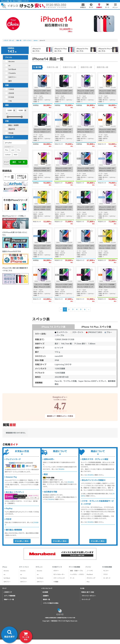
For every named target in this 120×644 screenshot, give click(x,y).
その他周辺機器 (107, 567)
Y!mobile (12, 73)
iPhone (5, 567)
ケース (72, 578)
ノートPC (90, 571)
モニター (106, 571)
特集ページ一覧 (9, 599)
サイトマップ (86, 599)
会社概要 (45, 592)
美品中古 (12, 129)
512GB (11, 97)
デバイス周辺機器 (74, 567)
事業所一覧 (46, 599)
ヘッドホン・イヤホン (77, 574)
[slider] (8, 117)
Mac (88, 582)
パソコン (88, 567)
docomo (11, 61)
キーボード (107, 578)
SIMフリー (12, 77)
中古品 (11, 133)
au (9, 65)
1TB (10, 101)
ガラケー (56, 571)
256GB (11, 93)
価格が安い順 (86, 67)
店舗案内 (46, 596)
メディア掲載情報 (10, 596)
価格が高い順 (102, 67)
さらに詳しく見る (22, 541)
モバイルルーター (59, 574)
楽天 (10, 81)
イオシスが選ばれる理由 (51, 603)
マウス (105, 574)
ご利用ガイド (8, 592)
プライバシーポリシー (89, 596)
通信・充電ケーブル (76, 571)
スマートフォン (24, 567)
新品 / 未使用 (13, 125)
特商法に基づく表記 (88, 592)
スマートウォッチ (59, 578)
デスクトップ (91, 578)
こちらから (61, 469)
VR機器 (56, 582)
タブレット (39, 567)
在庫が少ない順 (69, 67)
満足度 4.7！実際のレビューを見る (60, 416)
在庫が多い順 (52, 67)
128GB (11, 89)
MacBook (90, 574)
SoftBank (12, 69)
